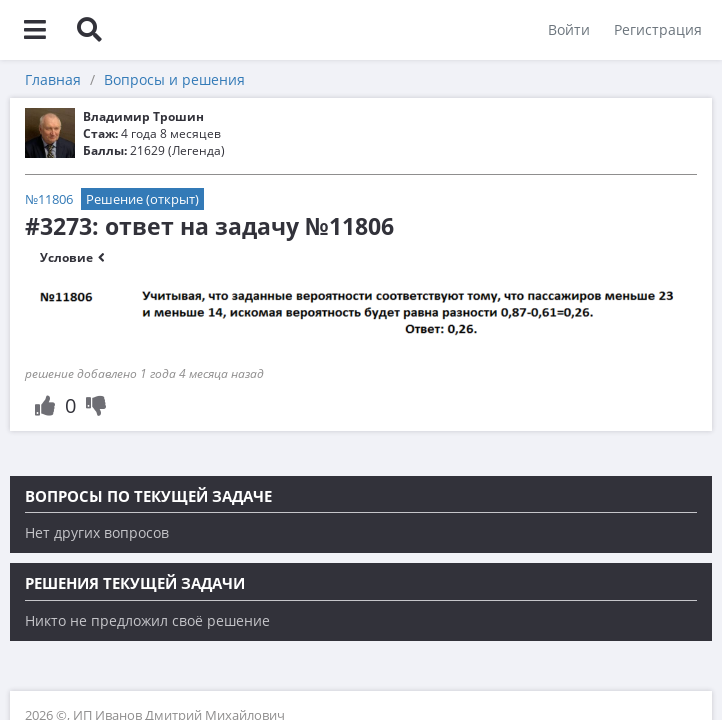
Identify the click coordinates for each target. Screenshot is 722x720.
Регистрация (658, 29)
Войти (569, 29)
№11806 (49, 199)
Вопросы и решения (174, 79)
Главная (53, 79)
